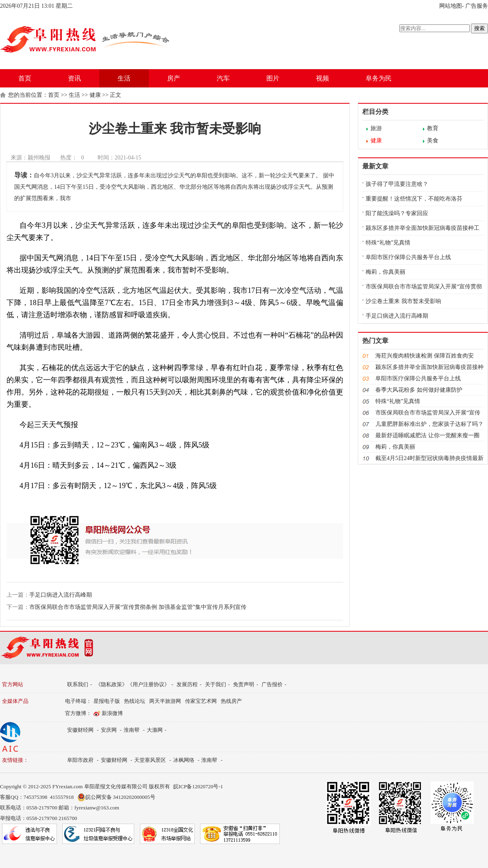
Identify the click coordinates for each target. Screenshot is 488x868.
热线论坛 (135, 701)
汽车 (223, 78)
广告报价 (272, 684)
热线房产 (231, 701)
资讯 (74, 78)
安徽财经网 (80, 730)
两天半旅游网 (165, 701)
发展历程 (187, 684)
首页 (25, 78)
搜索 (479, 28)
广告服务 (477, 6)
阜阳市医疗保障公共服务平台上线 (408, 257)
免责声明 (244, 684)
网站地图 (451, 6)
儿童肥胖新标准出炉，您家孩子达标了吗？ (429, 424)
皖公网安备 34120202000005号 (116, 797)
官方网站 (13, 684)
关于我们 (216, 684)
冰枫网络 (184, 760)
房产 (174, 78)
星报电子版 (107, 701)
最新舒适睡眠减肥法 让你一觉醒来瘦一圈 (427, 435)
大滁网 (155, 730)
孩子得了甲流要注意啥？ (397, 184)
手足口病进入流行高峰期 (61, 595)
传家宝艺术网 (201, 701)
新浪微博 (112, 713)
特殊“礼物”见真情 (388, 243)
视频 (322, 78)
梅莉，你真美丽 (386, 272)
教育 (433, 128)
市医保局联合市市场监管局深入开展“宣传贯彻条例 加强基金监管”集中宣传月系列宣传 (138, 607)
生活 (124, 78)
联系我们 (78, 684)
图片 (273, 78)
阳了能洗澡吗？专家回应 (397, 213)
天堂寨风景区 (150, 760)
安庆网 (109, 730)
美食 (433, 141)
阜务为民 (379, 78)
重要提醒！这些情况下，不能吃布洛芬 (414, 199)
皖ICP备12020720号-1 (198, 786)
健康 (95, 95)
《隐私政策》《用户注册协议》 (133, 684)
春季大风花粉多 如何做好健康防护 (419, 390)
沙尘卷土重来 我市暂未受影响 (403, 301)
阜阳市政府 (80, 760)
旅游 (376, 128)
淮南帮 (132, 730)
